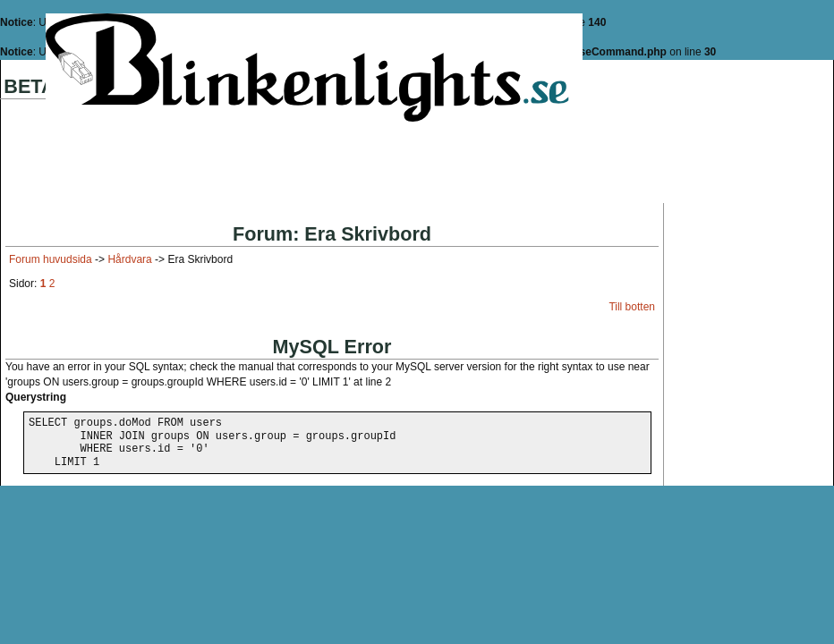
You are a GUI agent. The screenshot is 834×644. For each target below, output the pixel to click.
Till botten (632, 307)
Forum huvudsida (51, 259)
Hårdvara (129, 259)
